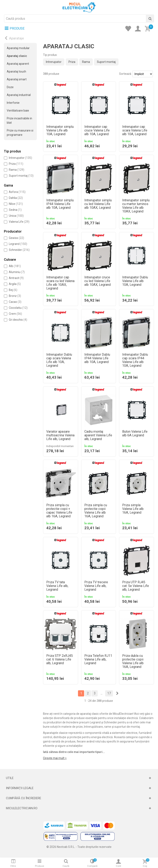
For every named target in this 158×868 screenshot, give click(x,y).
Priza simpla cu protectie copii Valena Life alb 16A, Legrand (96, 511)
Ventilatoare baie (18, 111)
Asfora (17, 192)
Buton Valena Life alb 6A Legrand (135, 433)
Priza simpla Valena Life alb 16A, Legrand (133, 509)
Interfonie (13, 103)
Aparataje (16, 38)
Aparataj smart (17, 79)
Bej (13, 290)
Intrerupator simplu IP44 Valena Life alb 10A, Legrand (60, 204)
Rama (17, 170)
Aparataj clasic (17, 56)
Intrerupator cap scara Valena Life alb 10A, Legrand (135, 130)
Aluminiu (17, 272)
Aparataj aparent (18, 64)
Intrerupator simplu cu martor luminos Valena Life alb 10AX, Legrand (136, 206)
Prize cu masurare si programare (20, 133)
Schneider (19, 250)
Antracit (16, 278)
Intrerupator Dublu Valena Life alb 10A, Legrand (135, 281)
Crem (15, 314)
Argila (15, 284)
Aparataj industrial (19, 95)
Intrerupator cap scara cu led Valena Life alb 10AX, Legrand (60, 283)
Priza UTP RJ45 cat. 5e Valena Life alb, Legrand (136, 586)
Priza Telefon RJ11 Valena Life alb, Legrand (98, 659)
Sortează (125, 74)
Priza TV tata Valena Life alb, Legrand (57, 586)
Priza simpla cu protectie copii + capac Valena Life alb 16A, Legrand (59, 511)
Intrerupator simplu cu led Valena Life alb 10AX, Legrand (98, 204)
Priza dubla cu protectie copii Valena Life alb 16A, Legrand (133, 661)
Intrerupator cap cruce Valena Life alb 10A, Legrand (97, 130)
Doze (10, 87)
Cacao (15, 302)
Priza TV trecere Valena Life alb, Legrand (96, 586)
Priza (16, 164)
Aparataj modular (18, 48)
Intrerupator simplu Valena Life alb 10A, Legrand (60, 130)
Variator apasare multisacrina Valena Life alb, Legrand (60, 435)
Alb (15, 266)
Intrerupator (20, 158)
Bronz (15, 296)
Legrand (18, 244)
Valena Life (19, 222)
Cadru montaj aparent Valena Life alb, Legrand (98, 435)
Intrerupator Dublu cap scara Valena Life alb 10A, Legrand (59, 360)
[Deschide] (79, 778)
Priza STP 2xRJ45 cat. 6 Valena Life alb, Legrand (60, 659)
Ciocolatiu (18, 308)
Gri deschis (18, 320)
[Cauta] (150, 18)
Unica (16, 216)
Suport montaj (21, 176)
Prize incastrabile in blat (19, 120)
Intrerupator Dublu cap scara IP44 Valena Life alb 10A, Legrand (135, 360)
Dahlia (16, 198)
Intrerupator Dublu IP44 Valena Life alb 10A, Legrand (97, 358)
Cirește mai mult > (55, 758)
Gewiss (16, 238)
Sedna (15, 210)
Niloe (16, 204)
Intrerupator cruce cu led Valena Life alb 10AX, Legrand (98, 281)
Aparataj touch (16, 71)
